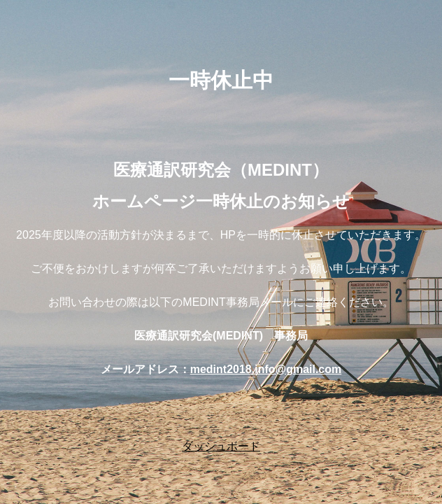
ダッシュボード (221, 446)
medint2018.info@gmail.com (266, 369)
